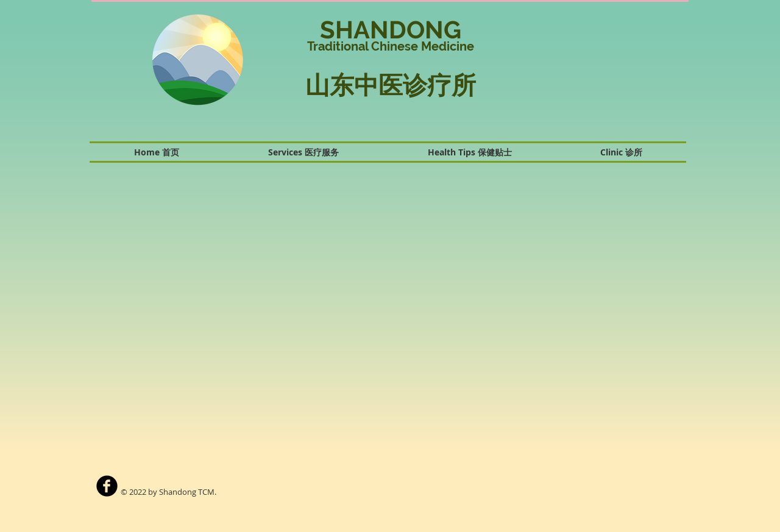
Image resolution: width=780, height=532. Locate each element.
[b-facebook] (107, 486)
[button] (593, 63)
